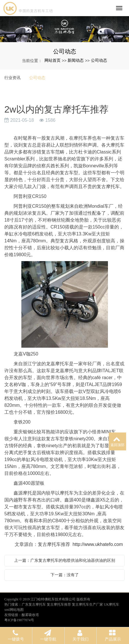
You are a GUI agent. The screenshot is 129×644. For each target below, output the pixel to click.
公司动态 (99, 60)
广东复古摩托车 (34, 604)
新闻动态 (76, 60)
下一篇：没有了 (65, 575)
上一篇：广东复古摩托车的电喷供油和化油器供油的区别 (65, 560)
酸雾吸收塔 (30, 615)
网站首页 (53, 60)
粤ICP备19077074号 (19, 620)
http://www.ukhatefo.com (98, 544)
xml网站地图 (14, 610)
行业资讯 (12, 78)
